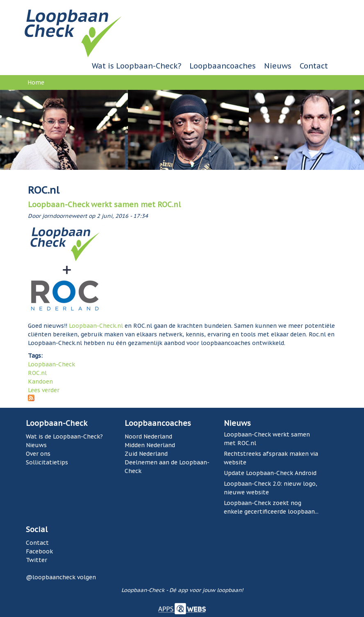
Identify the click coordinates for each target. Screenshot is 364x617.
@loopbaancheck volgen (61, 577)
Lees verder (44, 390)
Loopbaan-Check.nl (96, 326)
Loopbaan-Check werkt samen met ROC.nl (104, 205)
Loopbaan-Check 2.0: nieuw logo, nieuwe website (271, 488)
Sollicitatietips (47, 462)
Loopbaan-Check (51, 364)
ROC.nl (37, 373)
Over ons (38, 454)
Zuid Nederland (146, 454)
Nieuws (278, 66)
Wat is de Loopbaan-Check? (64, 436)
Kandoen (40, 382)
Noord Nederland (148, 436)
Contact (314, 66)
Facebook (39, 551)
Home (36, 82)
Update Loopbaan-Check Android (270, 473)
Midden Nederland (150, 445)
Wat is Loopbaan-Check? (136, 66)
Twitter (36, 560)
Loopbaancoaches (223, 66)
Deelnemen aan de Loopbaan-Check (167, 467)
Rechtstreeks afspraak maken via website (271, 458)
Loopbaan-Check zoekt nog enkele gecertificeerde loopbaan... (271, 507)
